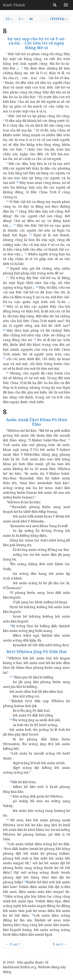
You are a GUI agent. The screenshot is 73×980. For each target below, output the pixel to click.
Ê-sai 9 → (60, 944)
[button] (9, 19)
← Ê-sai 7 (13, 944)
